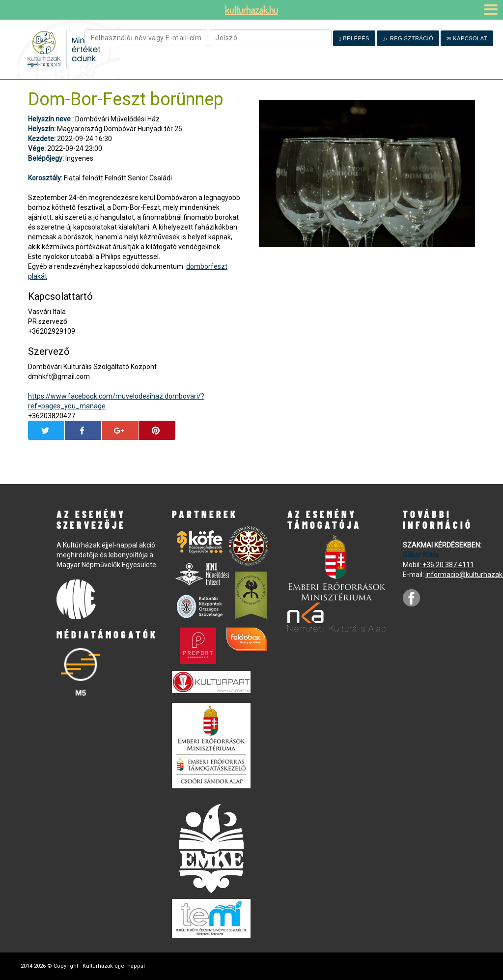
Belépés (354, 39)
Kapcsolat (467, 39)
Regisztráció (408, 39)
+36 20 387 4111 (448, 565)
